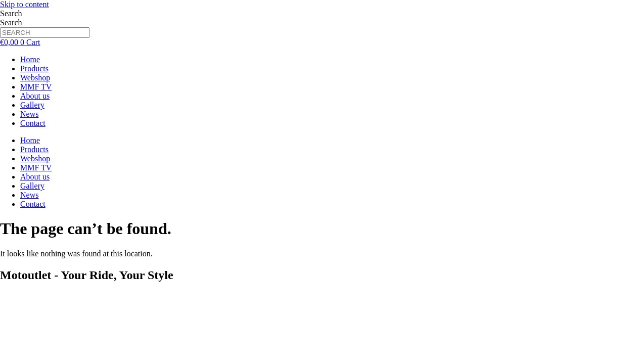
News (29, 114)
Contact (33, 123)
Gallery (32, 105)
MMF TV (36, 87)
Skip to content (25, 4)
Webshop (35, 78)
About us (35, 96)
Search (11, 13)
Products (34, 69)
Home (30, 59)
